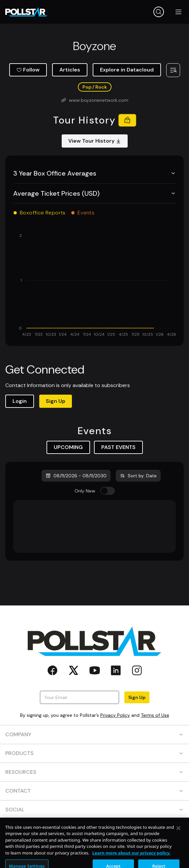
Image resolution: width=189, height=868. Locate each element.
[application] (94, 285)
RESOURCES (94, 772)
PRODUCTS (94, 753)
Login (20, 401)
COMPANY (94, 734)
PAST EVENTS (118, 447)
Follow (28, 70)
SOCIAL (94, 810)
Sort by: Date (138, 476)
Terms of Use (155, 715)
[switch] (108, 491)
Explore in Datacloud (127, 70)
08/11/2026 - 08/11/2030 (76, 476)
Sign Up (56, 401)
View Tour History (95, 141)
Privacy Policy (115, 715)
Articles (70, 70)
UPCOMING (68, 447)
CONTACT (94, 791)
